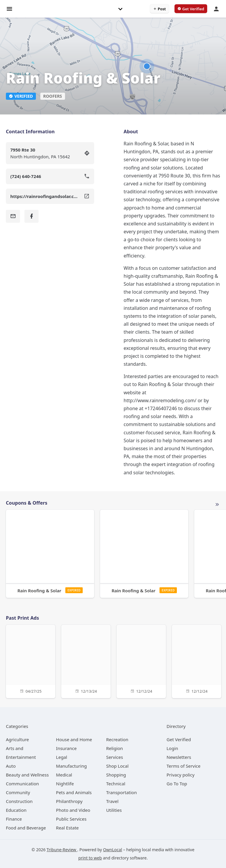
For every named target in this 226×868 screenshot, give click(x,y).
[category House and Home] (74, 739)
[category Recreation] (117, 739)
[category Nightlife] (65, 784)
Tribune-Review (62, 850)
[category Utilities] (114, 810)
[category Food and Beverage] (26, 828)
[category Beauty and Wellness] (27, 775)
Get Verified (179, 739)
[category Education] (16, 810)
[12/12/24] (141, 661)
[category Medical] (64, 775)
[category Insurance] (66, 748)
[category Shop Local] (117, 766)
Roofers (53, 96)
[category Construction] (19, 801)
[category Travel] (112, 801)
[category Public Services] (71, 819)
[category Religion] (115, 748)
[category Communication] (22, 784)
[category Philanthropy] (69, 801)
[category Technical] (116, 784)
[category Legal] (62, 757)
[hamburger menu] (9, 8)
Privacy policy (181, 775)
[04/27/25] (31, 661)
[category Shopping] (116, 775)
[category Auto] (11, 766)
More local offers (217, 505)
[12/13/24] (86, 661)
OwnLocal (113, 850)
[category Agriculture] (17, 739)
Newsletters (179, 757)
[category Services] (115, 757)
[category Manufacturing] (71, 766)
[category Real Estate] (67, 828)
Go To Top (177, 784)
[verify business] (191, 9)
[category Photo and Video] (73, 810)
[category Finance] (14, 819)
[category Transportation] (122, 792)
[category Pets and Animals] (74, 792)
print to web (90, 858)
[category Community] (18, 792)
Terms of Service (183, 766)
